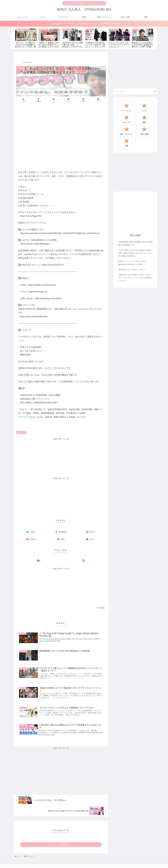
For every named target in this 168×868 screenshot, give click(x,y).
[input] (135, 91)
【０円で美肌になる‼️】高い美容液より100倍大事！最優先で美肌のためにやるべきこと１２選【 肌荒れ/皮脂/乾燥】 (135, 253)
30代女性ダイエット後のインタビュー (132, 270)
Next (156, 38)
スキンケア (21, 432)
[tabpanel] (26, 38)
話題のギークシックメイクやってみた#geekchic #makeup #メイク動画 (132, 263)
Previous (12, 38)
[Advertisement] (61, 111)
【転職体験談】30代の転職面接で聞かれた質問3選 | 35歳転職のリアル (135, 243)
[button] (155, 91)
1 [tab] (82, 51)
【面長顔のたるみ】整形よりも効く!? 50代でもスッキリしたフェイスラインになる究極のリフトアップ (135, 278)
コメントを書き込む (61, 845)
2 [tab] (86, 51)
